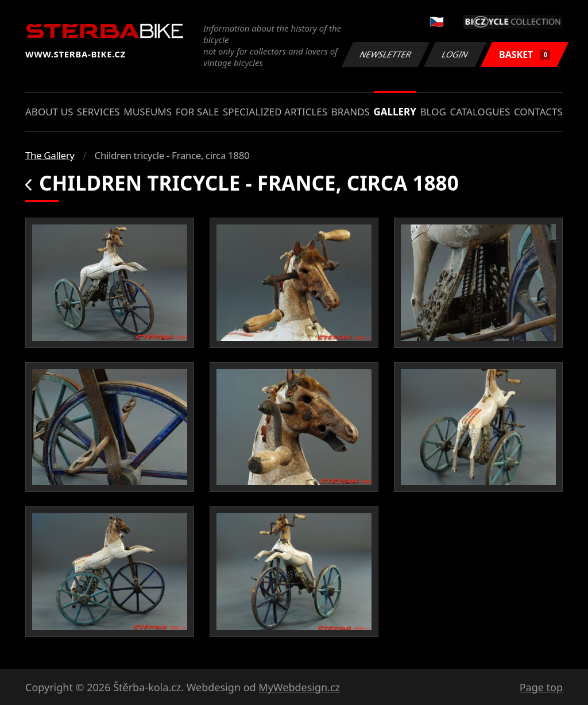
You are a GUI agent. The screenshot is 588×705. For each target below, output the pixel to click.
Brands (351, 112)
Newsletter (385, 54)
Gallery (395, 112)
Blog (433, 112)
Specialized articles (275, 112)
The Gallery (50, 155)
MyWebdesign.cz (299, 687)
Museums (148, 112)
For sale (198, 112)
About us (49, 112)
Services (98, 112)
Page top (541, 687)
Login (455, 54)
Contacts (538, 112)
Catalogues (480, 112)
